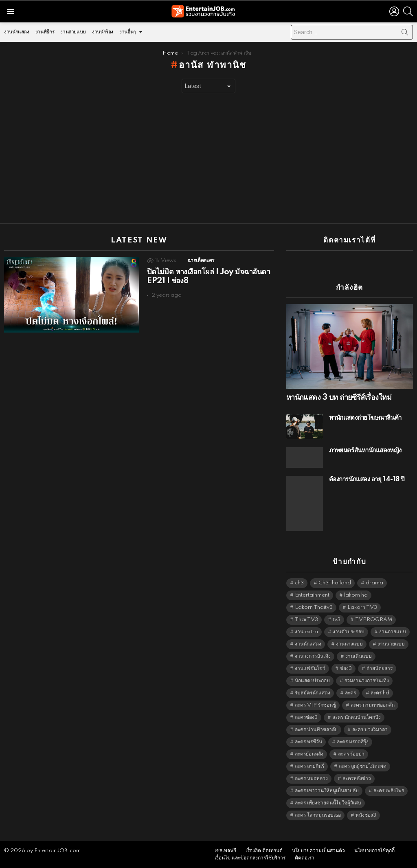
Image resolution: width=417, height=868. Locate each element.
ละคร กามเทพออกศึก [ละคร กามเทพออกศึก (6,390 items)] (373, 705)
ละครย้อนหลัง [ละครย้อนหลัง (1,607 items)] (309, 754)
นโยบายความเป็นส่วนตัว (318, 851)
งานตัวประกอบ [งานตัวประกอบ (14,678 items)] (349, 632)
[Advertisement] (208, 159)
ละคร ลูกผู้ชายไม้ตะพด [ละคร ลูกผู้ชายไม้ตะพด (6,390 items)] (363, 766)
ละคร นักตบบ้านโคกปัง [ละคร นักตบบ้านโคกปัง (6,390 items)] (357, 717)
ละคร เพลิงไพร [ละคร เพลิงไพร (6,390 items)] (389, 791)
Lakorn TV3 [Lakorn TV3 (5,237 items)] (362, 607)
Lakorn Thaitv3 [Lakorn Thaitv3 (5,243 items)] (314, 607)
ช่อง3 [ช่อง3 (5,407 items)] (346, 669)
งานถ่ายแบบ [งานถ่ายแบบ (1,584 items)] (393, 632)
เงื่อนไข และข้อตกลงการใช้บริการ (250, 858)
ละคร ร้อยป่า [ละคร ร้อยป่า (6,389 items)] (351, 754)
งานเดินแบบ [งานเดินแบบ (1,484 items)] (359, 656)
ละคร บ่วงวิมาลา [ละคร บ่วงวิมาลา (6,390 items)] (370, 730)
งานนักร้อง (103, 32)
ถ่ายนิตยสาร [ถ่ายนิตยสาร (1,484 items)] (380, 669)
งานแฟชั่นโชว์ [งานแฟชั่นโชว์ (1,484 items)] (310, 669)
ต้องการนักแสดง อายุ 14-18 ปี (367, 479)
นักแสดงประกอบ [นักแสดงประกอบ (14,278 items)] (312, 681)
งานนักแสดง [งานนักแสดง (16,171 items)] (308, 644)
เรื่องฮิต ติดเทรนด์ (264, 851)
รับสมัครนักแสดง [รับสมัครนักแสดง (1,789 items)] (313, 693)
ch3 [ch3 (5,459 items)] (299, 583)
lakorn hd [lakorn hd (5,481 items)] (356, 595)
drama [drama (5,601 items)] (374, 583)
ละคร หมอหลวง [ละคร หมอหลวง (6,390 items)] (311, 779)
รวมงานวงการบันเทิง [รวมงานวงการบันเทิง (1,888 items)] (367, 681)
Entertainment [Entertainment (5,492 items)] (312, 595)
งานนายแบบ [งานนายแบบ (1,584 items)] (391, 644)
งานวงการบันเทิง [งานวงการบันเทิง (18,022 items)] (313, 656)
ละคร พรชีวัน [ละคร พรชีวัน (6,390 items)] (308, 742)
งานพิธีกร (45, 32)
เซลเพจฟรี (225, 851)
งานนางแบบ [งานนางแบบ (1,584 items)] (349, 644)
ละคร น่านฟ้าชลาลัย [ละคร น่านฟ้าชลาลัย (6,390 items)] (316, 730)
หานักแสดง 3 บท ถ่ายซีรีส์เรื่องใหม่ (339, 398)
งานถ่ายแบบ (73, 32)
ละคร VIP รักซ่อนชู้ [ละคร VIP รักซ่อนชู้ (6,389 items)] (315, 705)
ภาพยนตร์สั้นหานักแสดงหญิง (365, 451)
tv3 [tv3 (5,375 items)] (337, 620)
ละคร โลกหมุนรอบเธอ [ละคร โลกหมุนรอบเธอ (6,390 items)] (318, 815)
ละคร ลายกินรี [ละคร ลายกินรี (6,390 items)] (309, 766)
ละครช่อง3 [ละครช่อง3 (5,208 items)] (306, 717)
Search (405, 34)
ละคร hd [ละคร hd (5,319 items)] (380, 693)
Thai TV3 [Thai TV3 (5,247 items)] (306, 620)
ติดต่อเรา (305, 858)
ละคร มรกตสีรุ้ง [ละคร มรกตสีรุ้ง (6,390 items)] (353, 742)
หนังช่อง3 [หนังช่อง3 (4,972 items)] (366, 815)
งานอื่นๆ (127, 34)
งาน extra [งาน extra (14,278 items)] (306, 632)
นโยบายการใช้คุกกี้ (374, 851)
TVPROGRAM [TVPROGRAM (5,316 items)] (374, 620)
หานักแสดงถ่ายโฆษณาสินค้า (365, 418)
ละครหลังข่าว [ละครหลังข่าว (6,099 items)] (357, 779)
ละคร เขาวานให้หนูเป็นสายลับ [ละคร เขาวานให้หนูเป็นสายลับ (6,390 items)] (327, 791)
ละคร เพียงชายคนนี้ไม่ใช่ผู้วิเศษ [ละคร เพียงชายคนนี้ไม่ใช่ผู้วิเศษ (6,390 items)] (328, 803)
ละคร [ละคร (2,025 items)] (350, 693)
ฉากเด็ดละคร (201, 261)
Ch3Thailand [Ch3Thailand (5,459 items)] (335, 583)
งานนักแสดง (17, 32)
